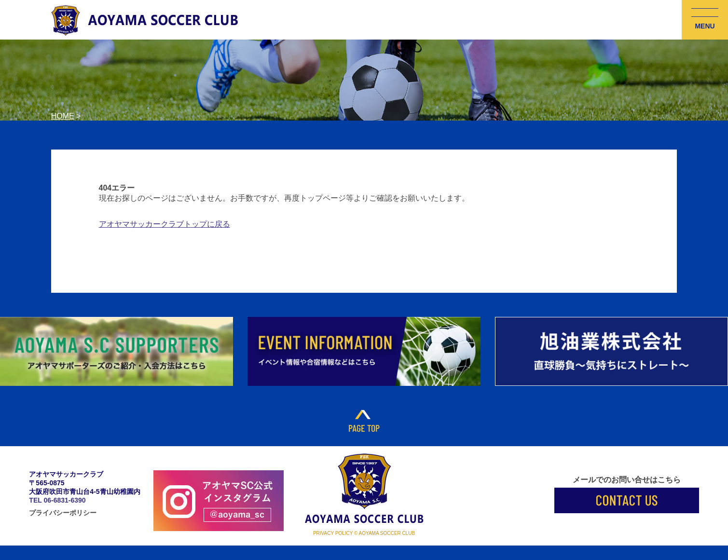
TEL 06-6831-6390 (57, 500)
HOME (63, 116)
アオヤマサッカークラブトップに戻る (165, 224)
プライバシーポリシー (63, 513)
